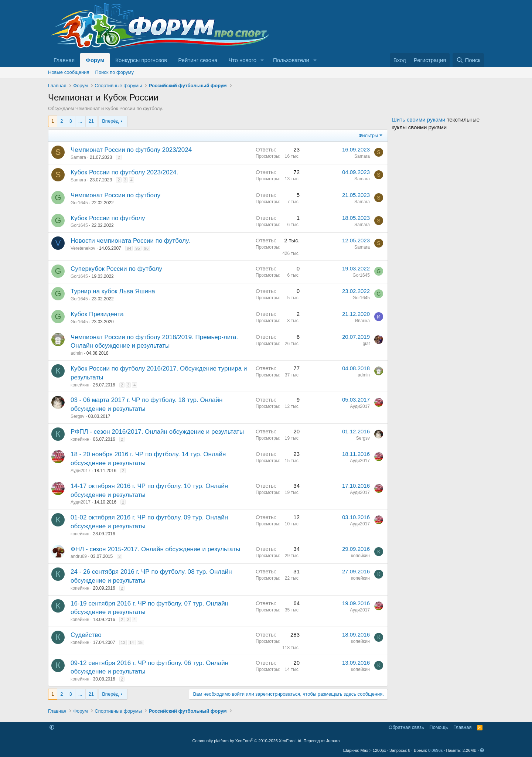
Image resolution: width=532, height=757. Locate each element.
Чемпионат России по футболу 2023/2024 (131, 150)
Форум (95, 60)
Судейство (86, 635)
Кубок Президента (97, 314)
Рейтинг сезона (198, 60)
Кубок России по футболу (108, 218)
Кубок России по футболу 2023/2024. (124, 172)
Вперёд (110, 121)
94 (129, 248)
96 (146, 248)
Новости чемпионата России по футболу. (130, 241)
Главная (64, 60)
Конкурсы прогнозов (141, 60)
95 (137, 248)
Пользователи (291, 60)
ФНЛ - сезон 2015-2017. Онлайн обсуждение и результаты (155, 549)
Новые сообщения (69, 72)
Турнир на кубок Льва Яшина (113, 291)
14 (132, 642)
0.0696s (435, 750)
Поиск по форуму (115, 72)
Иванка (362, 321)
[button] (262, 60)
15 (140, 642)
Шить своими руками (418, 120)
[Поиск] (468, 60)
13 (123, 642)
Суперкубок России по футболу (116, 269)
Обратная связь (406, 727)
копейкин (80, 385)
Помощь (439, 727)
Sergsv (77, 416)
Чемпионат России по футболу (115, 195)
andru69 (79, 556)
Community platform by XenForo (248, 741)
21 (91, 121)
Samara (78, 157)
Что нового (243, 60)
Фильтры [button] (368, 135)
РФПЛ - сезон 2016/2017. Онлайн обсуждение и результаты (157, 432)
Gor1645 (79, 203)
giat (366, 344)
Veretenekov (83, 248)
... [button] (80, 121)
